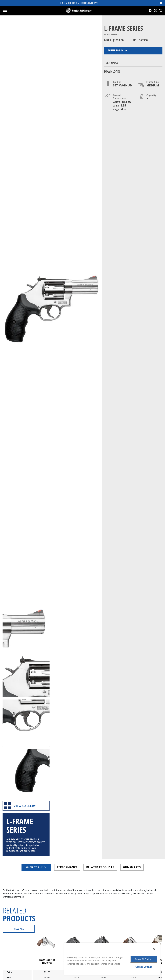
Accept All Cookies (144, 959)
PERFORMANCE (67, 771)
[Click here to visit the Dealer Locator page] (150, 11)
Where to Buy (118, 50)
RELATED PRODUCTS (100, 771)
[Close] (154, 949)
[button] (133, 62)
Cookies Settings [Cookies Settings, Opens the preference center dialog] (144, 967)
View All (19, 833)
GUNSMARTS (132, 771)
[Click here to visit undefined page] (47, 855)
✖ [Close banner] (161, 3)
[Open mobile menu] (5, 11)
